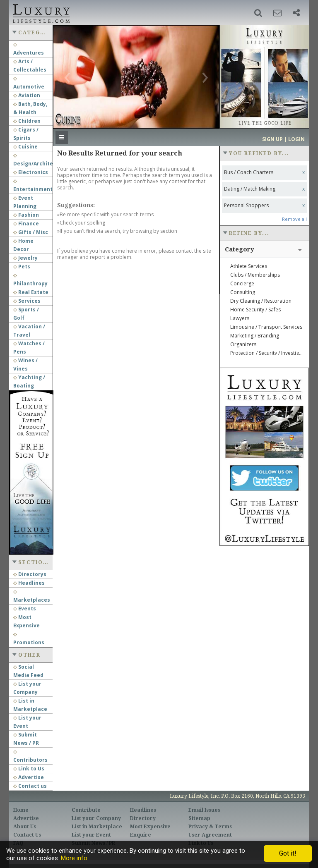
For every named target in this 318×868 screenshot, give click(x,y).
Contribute (86, 810)
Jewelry (25, 258)
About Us (25, 827)
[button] (258, 13)
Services (27, 301)
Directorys (30, 574)
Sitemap (199, 818)
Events (25, 609)
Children (27, 121)
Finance (26, 224)
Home (21, 810)
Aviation (27, 95)
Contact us (30, 786)
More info (74, 858)
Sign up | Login (283, 139)
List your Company (96, 818)
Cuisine (25, 147)
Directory (143, 818)
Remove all (294, 219)
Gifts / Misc (31, 232)
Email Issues (204, 810)
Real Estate (31, 292)
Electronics (31, 172)
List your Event (91, 835)
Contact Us (27, 835)
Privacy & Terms (210, 827)
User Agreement (210, 835)
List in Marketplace (97, 827)
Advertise (29, 777)
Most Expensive (150, 827)
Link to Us (29, 769)
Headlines (29, 583)
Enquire (141, 835)
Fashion (26, 215)
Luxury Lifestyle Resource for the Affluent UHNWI (40, 12)
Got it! (288, 853)
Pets (22, 267)
